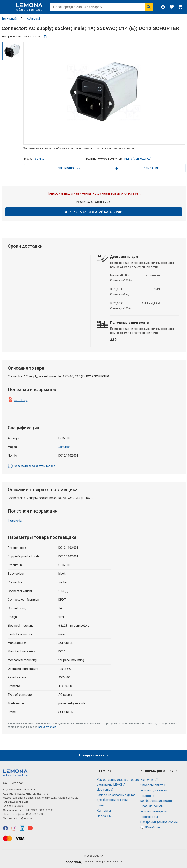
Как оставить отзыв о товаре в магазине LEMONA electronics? (118, 785)
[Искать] (149, 7)
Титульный (9, 19)
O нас (101, 805)
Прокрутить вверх (94, 755)
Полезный (104, 816)
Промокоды (149, 817)
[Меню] (9, 7)
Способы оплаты (153, 785)
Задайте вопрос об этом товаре (31, 466)
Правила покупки (153, 806)
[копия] (45, 37)
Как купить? (149, 780)
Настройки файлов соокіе (159, 822)
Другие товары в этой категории (94, 212)
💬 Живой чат (150, 827)
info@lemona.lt (47, 727)
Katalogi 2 (33, 19)
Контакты (104, 811)
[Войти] (163, 7)
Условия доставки (154, 790)
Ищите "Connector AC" (138, 159)
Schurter (40, 159)
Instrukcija (21, 400)
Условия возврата (154, 811)
